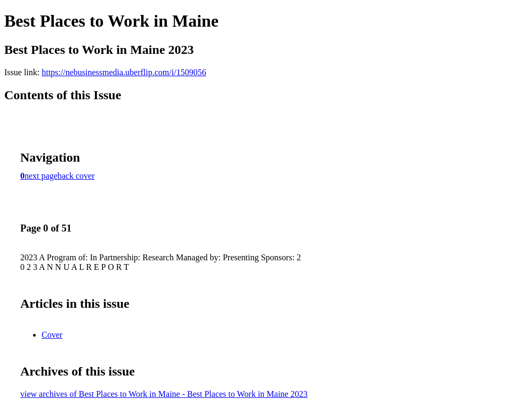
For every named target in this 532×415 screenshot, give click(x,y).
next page (41, 176)
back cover (76, 176)
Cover (52, 335)
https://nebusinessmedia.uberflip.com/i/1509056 (124, 72)
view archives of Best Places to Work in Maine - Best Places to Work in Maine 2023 (164, 394)
